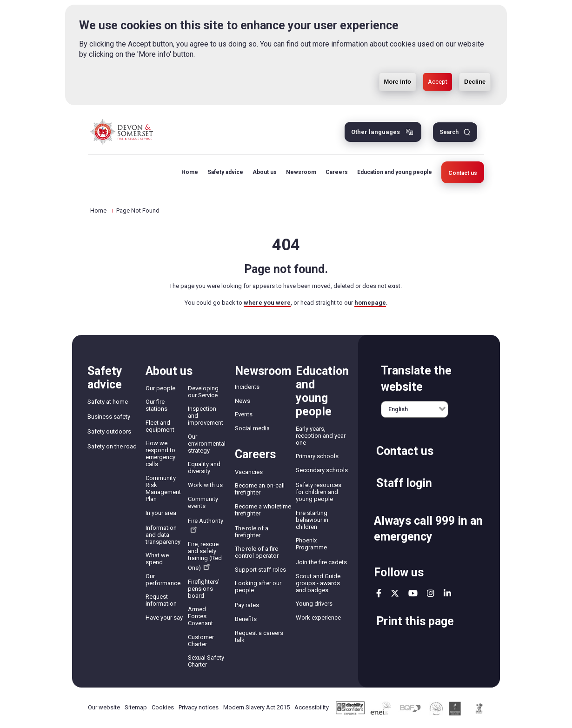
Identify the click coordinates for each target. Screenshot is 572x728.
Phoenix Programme (311, 544)
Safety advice (225, 172)
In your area (161, 513)
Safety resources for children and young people (319, 492)
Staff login (404, 483)
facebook (379, 593)
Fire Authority (206, 525)
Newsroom (301, 172)
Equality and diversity (204, 468)
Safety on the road (112, 446)
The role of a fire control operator (257, 552)
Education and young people (395, 172)
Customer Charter (201, 641)
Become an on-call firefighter (260, 489)
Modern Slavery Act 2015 (256, 707)
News (243, 401)
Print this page (415, 621)
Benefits (246, 619)
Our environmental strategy (207, 444)
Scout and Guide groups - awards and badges (318, 583)
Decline (475, 61)
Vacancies (249, 472)
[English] (415, 409)
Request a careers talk (259, 636)
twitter (395, 593)
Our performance (163, 580)
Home (190, 172)
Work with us (205, 485)
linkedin (447, 593)
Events (244, 414)
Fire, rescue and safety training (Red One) (205, 556)
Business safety (109, 417)
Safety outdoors (109, 431)
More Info (398, 61)
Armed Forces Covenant (200, 616)
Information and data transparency (163, 535)
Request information (161, 600)
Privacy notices (199, 707)
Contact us (463, 173)
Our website (104, 707)
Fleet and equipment (160, 426)
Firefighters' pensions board (204, 589)
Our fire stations (156, 405)
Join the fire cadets (321, 562)
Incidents (247, 387)
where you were (267, 303)
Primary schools (317, 456)
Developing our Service (203, 392)
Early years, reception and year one (321, 436)
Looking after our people (258, 587)
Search (449, 132)
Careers (337, 172)
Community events (203, 502)
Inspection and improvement (206, 416)
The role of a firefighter (252, 532)
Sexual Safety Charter (206, 661)
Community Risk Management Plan (163, 488)
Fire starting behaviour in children (312, 520)
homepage (370, 303)
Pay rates (247, 605)
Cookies (163, 707)
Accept (438, 61)
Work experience (318, 618)
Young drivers (314, 604)
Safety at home (108, 402)
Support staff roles (260, 570)
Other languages (376, 132)
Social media (252, 428)
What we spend (157, 559)
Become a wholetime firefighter (263, 510)
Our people (160, 388)
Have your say (164, 618)
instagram (431, 593)
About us (265, 172)
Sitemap (136, 707)
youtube (413, 593)
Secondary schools (322, 470)
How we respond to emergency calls (160, 454)
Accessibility (312, 707)
